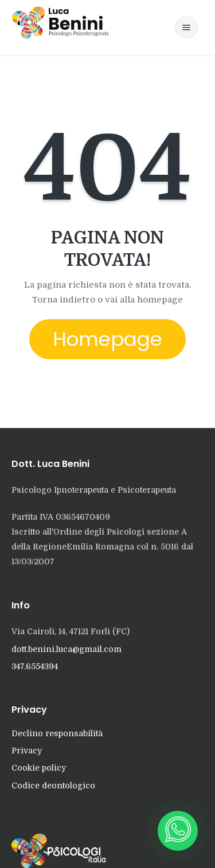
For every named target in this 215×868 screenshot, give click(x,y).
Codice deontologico (53, 785)
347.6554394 (35, 666)
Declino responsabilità (57, 733)
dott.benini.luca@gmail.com (67, 649)
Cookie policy (39, 768)
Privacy (27, 751)
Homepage (107, 339)
